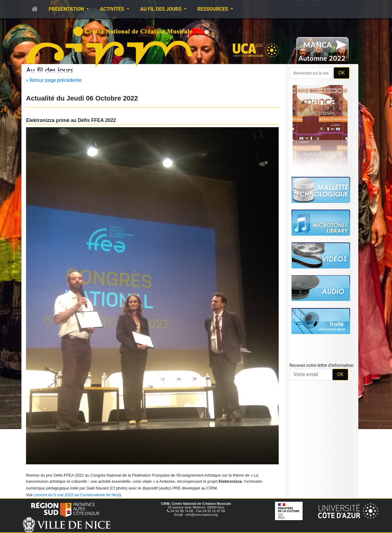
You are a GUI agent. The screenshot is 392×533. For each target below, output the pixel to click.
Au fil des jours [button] (162, 9)
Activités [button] (113, 9)
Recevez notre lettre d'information (321, 365)
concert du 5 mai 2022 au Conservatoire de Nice (77, 495)
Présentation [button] (67, 9)
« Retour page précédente (54, 80)
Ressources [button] (213, 9)
